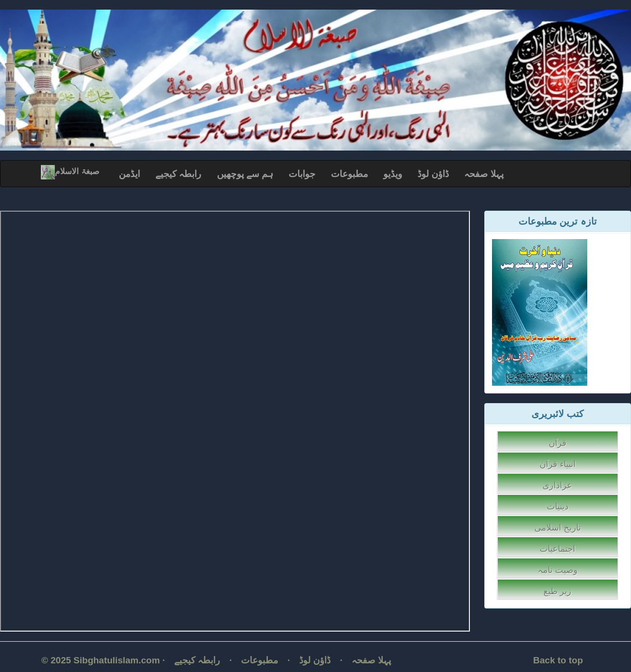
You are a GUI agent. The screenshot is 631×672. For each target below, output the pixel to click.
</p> (235, 421)
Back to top (558, 660)
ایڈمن (129, 174)
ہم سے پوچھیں (245, 174)
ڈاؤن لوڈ (433, 174)
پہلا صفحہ (484, 174)
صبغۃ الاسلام (70, 171)
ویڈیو (393, 174)
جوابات (302, 174)
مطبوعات (349, 174)
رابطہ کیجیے (178, 174)
